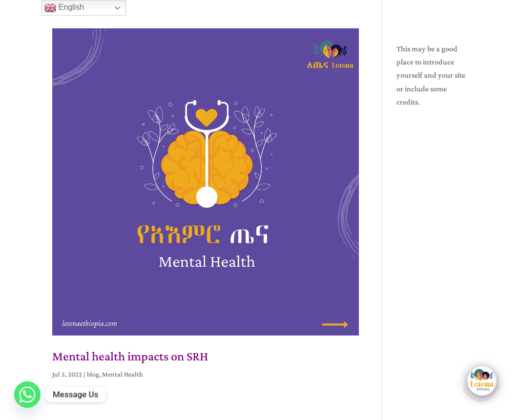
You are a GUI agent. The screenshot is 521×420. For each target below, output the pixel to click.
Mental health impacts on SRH (130, 356)
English (64, 8)
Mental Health (123, 374)
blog (93, 374)
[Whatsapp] (27, 395)
